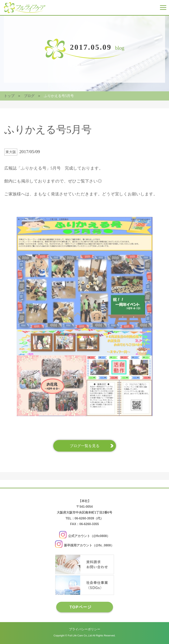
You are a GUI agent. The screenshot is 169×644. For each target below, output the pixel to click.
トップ (9, 96)
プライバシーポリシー (85, 629)
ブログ (29, 96)
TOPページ (81, 607)
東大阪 (11, 152)
